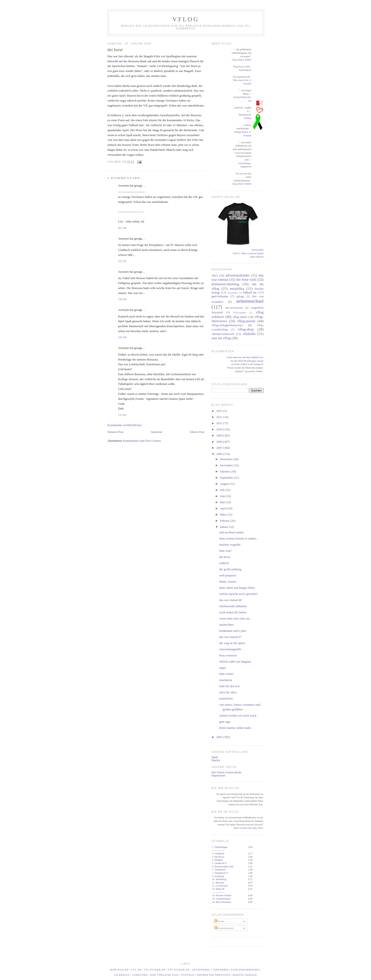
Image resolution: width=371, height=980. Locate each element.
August (225, 484)
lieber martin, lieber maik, (235, 728)
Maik (215, 757)
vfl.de (136, 970)
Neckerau (219, 857)
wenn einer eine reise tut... (235, 618)
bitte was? (225, 551)
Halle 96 (220, 889)
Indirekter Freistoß (213, 975)
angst (222, 668)
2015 (220, 411)
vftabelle (249, 334)
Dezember (227, 459)
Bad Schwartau (223, 902)
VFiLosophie (240, 313)
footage (188, 975)
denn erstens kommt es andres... (239, 538)
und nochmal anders (232, 532)
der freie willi (246, 279)
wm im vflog (221, 338)
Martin (216, 760)
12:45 (122, 415)
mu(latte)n (225, 680)
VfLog (186, 19)
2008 (220, 442)
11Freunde (140, 975)
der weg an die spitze (232, 643)
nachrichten (226, 625)
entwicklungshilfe (230, 649)
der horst (115, 50)
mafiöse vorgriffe (230, 545)
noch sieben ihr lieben (233, 612)
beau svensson (228, 655)
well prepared (227, 575)
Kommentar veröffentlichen (125, 425)
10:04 (122, 299)
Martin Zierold (245, 975)
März (224, 514)
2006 (220, 454)
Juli (223, 490)
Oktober (225, 471)
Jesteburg (219, 876)
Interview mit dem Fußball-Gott (248, 357)
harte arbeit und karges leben (237, 588)
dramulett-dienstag (225, 284)
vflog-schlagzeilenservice (227, 325)
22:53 (122, 261)
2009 (220, 435)
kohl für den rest (229, 686)
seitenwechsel (250, 301)
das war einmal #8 (230, 600)
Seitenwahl (201, 970)
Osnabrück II (221, 873)
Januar (224, 527)
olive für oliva (228, 692)
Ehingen (219, 860)
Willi (247, 67)
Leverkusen (222, 886)
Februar (225, 521)
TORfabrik (221, 970)
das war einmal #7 (230, 637)
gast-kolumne (220, 296)
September (227, 478)
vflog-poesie (246, 321)
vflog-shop (246, 329)
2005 (220, 737)
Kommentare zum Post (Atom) (142, 441)
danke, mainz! (228, 581)
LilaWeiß (122, 975)
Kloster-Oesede (224, 895)
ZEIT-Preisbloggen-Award (251, 361)
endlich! (224, 563)
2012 (220, 417)
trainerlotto (226, 698)
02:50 (122, 228)
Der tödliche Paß (165, 975)
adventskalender (237, 275)
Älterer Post (197, 432)
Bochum (220, 883)
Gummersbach (223, 899)
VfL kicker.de (155, 970)
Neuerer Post (115, 432)
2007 (220, 448)
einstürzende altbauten (233, 606)
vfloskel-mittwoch (223, 334)
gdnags (241, 296)
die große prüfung (230, 569)
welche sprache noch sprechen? (238, 594)
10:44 (122, 337)
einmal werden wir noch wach (238, 715)
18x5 (215, 275)
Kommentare (224, 928)
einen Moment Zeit (254, 804)
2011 (220, 423)
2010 (220, 429)
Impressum (218, 775)
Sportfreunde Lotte (224, 866)
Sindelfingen (221, 847)
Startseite (156, 432)
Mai (223, 502)
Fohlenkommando (245, 970)
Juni (223, 496)
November (227, 465)
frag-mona (232, 293)
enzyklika (237, 288)
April (224, 508)
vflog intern (240, 317)
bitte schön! (226, 674)
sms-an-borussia (234, 308)
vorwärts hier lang (248, 828)
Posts (219, 921)
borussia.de (119, 970)
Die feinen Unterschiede (226, 772)
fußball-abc (250, 292)
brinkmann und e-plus (233, 631)
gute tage (225, 722)
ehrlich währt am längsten (235, 661)
